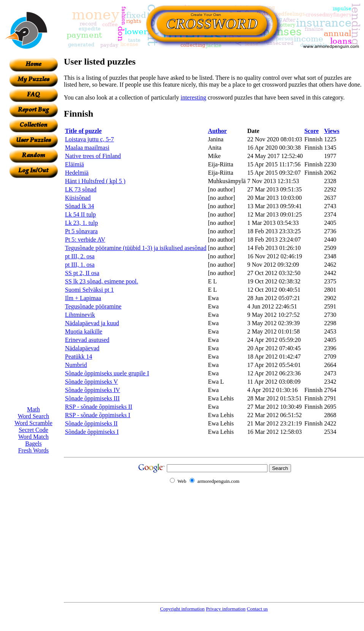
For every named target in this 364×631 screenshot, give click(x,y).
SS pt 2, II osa (82, 273)
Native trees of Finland (93, 156)
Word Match (33, 437)
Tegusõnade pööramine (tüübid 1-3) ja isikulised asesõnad (136, 248)
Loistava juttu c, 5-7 (89, 139)
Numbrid (76, 365)
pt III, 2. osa (80, 256)
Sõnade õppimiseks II (91, 423)
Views (332, 131)
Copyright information (182, 609)
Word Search (34, 416)
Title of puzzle (83, 131)
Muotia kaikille (84, 331)
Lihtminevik (80, 315)
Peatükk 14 (79, 357)
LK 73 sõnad (81, 189)
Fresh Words (34, 450)
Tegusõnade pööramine (93, 306)
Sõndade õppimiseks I (92, 432)
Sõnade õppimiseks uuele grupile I (107, 373)
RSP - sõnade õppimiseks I (98, 415)
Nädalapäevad (82, 348)
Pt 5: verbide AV (85, 240)
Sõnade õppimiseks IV (93, 390)
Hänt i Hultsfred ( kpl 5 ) (95, 181)
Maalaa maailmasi (87, 148)
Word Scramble (33, 423)
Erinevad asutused (87, 340)
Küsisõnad (78, 198)
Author (217, 131)
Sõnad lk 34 (79, 206)
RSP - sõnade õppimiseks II (99, 407)
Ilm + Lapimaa (83, 298)
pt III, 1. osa (80, 265)
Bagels (33, 444)
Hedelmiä (77, 173)
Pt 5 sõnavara (81, 231)
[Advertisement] (33, 292)
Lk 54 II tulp (80, 214)
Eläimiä (74, 164)
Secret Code (33, 430)
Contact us (257, 609)
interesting (193, 97)
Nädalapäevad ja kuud (92, 323)
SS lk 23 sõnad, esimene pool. (101, 281)
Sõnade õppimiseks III (92, 398)
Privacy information (226, 609)
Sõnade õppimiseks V (91, 382)
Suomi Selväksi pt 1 (89, 290)
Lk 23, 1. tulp (82, 223)
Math (33, 409)
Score (312, 131)
